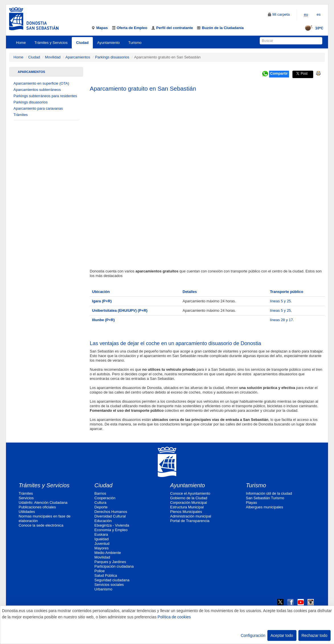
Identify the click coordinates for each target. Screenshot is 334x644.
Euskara (101, 534)
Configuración (253, 635)
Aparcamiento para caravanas (38, 108)
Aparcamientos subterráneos (37, 90)
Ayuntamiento (108, 43)
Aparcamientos (78, 57)
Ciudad (82, 43)
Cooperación (105, 498)
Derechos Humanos (111, 512)
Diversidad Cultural (110, 516)
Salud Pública (106, 575)
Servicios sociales (109, 585)
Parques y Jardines (110, 562)
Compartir (279, 73)
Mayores (102, 548)
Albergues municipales (265, 507)
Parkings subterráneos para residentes (45, 96)
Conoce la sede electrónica (41, 525)
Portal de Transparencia (190, 521)
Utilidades (27, 512)
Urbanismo (104, 589)
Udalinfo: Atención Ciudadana (43, 503)
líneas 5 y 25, (281, 310)
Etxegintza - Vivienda (112, 525)
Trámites (21, 115)
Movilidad (53, 57)
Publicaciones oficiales (37, 507)
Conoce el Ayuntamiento (190, 493)
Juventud (102, 544)
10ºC (312, 28)
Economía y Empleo (111, 530)
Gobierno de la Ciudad (189, 498)
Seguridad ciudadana (112, 580)
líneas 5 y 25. (281, 301)
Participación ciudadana (114, 566)
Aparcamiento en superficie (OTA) (41, 83)
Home (21, 43)
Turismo (135, 43)
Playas (252, 503)
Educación (103, 521)
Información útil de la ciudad (269, 493)
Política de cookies (174, 617)
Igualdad (102, 539)
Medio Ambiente (108, 553)
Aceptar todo (282, 635)
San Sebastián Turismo (265, 498)
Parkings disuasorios (112, 57)
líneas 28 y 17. (282, 320)
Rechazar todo (314, 635)
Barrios (100, 493)
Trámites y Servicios (51, 43)
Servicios (26, 498)
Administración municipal (191, 516)
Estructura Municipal (187, 507)
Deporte (101, 507)
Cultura (101, 503)
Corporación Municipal (189, 503)
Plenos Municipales (186, 512)
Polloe (100, 571)
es (319, 14)
